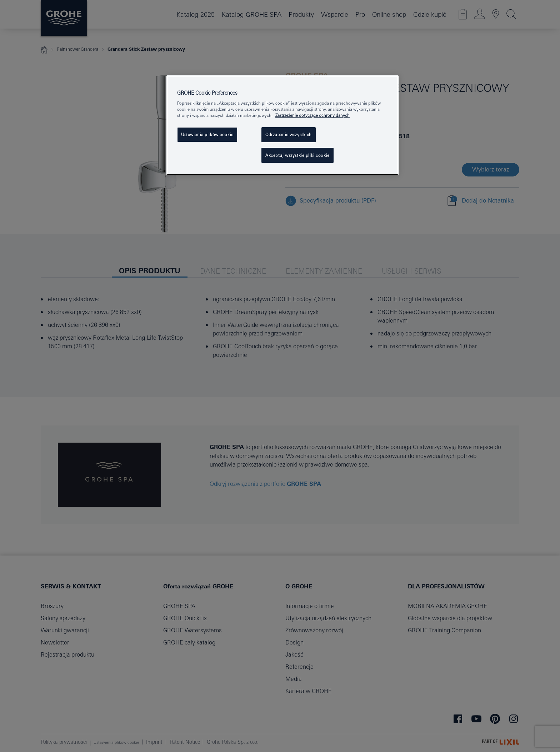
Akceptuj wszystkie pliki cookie (297, 155)
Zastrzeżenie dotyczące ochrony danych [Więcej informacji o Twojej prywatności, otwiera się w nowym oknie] (312, 115)
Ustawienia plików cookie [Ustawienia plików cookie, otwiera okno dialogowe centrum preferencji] (207, 135)
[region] (282, 125)
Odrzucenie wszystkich (289, 135)
